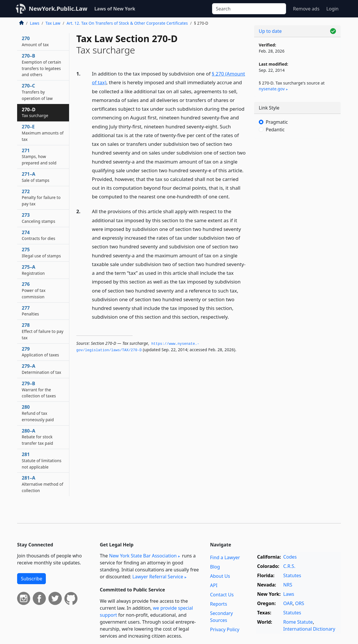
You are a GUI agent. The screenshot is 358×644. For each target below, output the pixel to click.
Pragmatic (277, 122)
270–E (43, 133)
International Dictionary (309, 629)
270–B (41, 65)
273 (38, 218)
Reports (219, 604)
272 (41, 198)
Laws (35, 23)
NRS (288, 585)
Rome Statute (298, 622)
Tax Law (53, 23)
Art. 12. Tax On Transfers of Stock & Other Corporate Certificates (127, 23)
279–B (39, 390)
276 (34, 290)
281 (42, 460)
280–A (37, 437)
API (214, 585)
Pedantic (275, 130)
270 (35, 41)
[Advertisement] (297, 234)
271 (39, 157)
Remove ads (306, 9)
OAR (288, 603)
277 (30, 311)
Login (332, 9)
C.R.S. (289, 566)
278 (43, 331)
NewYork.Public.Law (58, 9)
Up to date (270, 31)
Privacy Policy (225, 629)
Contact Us (222, 595)
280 (38, 413)
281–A (43, 484)
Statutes (292, 575)
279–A (41, 369)
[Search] (249, 9)
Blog (215, 567)
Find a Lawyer (225, 557)
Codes (290, 557)
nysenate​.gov (272, 89)
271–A (36, 177)
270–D (35, 112)
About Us (220, 576)
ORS (300, 603)
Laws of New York (115, 9)
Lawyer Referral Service (158, 577)
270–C (37, 92)
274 (39, 235)
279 (40, 352)
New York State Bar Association (143, 556)
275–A (33, 270)
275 (41, 252)
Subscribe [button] (31, 579)
